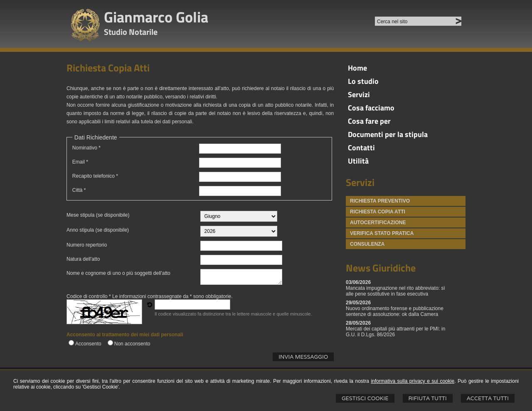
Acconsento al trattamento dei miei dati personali (125, 335)
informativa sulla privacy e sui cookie (413, 381)
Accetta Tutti (488, 398)
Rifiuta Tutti (428, 398)
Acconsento (88, 344)
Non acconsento (132, 344)
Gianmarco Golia (156, 17)
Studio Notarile (131, 32)
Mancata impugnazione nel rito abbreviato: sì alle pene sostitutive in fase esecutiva (395, 291)
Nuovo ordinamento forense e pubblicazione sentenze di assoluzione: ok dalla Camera (395, 311)
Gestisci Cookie (365, 398)
